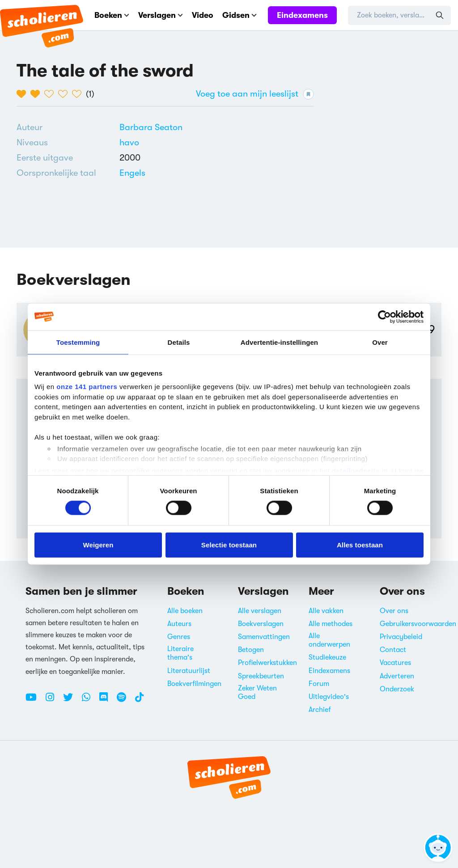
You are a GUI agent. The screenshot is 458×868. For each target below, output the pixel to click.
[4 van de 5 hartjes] (65, 94)
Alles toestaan (360, 544)
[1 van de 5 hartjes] (23, 94)
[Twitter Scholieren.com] (71, 701)
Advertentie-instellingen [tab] (279, 342)
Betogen (251, 650)
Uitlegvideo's (329, 697)
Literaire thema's (180, 653)
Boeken (112, 15)
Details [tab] (179, 342)
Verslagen (161, 15)
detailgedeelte (356, 470)
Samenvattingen (264, 637)
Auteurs (179, 624)
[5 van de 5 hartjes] (79, 94)
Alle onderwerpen (329, 640)
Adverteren (397, 676)
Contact (393, 650)
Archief (320, 710)
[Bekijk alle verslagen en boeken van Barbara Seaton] (151, 127)
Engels (132, 173)
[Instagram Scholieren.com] (53, 701)
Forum (319, 684)
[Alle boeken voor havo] (129, 142)
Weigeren (98, 544)
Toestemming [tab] (78, 342)
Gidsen (240, 15)
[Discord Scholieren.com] (107, 701)
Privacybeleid (401, 637)
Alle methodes (331, 624)
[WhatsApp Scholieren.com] (89, 701)
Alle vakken (326, 611)
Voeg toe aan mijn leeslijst (255, 94)
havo (129, 142)
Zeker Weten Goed (257, 692)
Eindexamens (302, 15)
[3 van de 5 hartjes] (51, 94)
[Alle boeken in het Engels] (132, 173)
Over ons (394, 611)
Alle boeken (185, 611)
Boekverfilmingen (194, 684)
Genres (179, 637)
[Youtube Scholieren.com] (34, 701)
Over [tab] (380, 342)
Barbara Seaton (151, 127)
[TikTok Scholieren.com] (139, 701)
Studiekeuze (327, 657)
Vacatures (395, 663)
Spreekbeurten (261, 676)
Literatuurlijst (189, 671)
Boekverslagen (261, 624)
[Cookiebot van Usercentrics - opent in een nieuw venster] (384, 317)
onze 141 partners (87, 387)
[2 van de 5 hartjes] (37, 94)
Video (203, 15)
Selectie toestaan (229, 544)
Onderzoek (397, 689)
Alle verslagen (260, 611)
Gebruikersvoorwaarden (418, 624)
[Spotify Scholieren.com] (125, 701)
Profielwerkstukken (267, 663)
